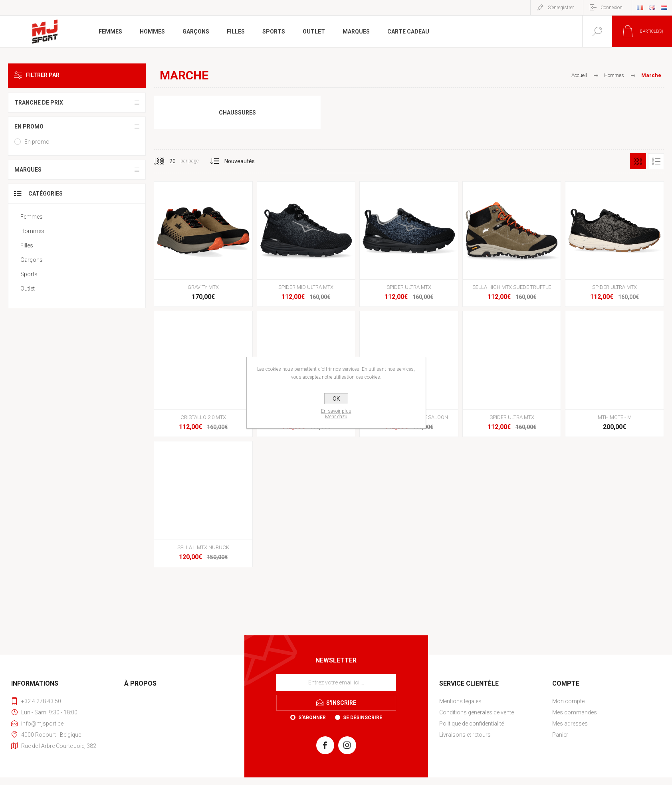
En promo (29, 127)
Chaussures (237, 113)
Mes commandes (575, 712)
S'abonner (312, 718)
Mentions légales (460, 701)
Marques (28, 170)
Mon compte (568, 701)
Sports (29, 274)
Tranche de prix (39, 103)
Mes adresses (570, 724)
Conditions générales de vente (477, 712)
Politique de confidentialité (472, 724)
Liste (656, 161)
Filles (27, 245)
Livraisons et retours (465, 735)
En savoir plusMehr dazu (336, 414)
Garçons (32, 260)
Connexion (612, 8)
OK (336, 399)
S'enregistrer (561, 8)
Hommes (32, 231)
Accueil (579, 75)
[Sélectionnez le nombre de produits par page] (167, 161)
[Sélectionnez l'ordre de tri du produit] (240, 161)
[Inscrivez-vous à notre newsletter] (336, 682)
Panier (560, 735)
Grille (638, 161)
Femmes (32, 217)
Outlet (28, 289)
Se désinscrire (363, 718)
